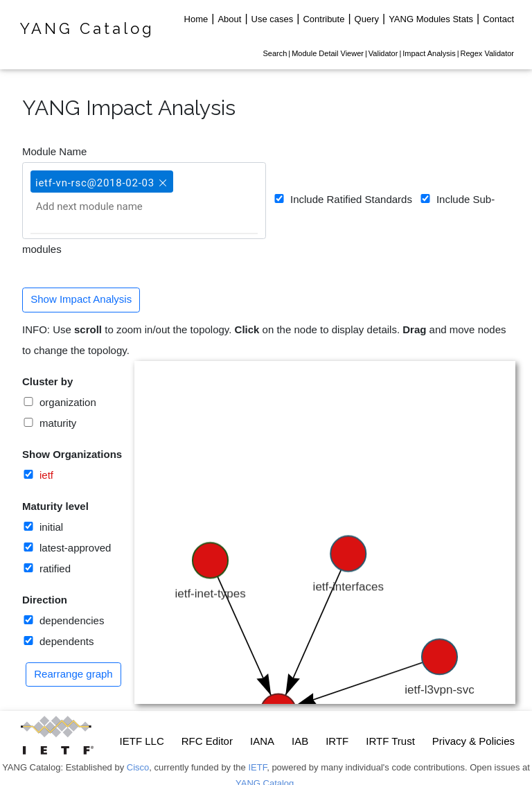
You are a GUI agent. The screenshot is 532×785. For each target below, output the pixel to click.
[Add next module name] (105, 206)
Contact (498, 19)
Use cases (273, 19)
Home (196, 19)
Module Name (54, 151)
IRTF (337, 741)
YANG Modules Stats (431, 19)
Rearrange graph (73, 674)
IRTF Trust (390, 741)
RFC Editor (207, 741)
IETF (257, 767)
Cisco (138, 767)
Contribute (323, 19)
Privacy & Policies (473, 741)
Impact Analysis (429, 53)
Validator (383, 53)
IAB (300, 741)
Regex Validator (487, 53)
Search (275, 53)
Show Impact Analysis (81, 299)
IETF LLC (142, 741)
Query (367, 19)
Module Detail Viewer (328, 53)
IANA (262, 741)
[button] (161, 177)
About (229, 19)
